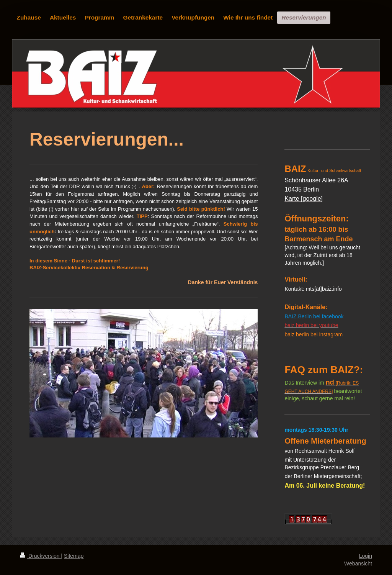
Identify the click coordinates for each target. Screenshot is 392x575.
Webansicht (358, 564)
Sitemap (74, 556)
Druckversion (40, 556)
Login (366, 556)
